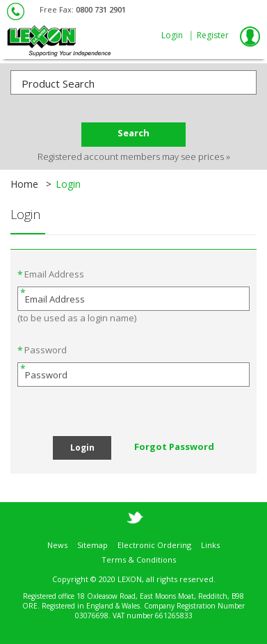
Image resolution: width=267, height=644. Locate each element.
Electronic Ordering (154, 537)
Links (210, 537)
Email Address (54, 274)
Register (213, 35)
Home (24, 184)
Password (46, 350)
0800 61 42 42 (16, 11)
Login (172, 35)
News (57, 537)
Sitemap (92, 537)
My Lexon (250, 36)
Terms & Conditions (139, 552)
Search (133, 133)
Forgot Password (174, 446)
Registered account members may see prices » (134, 156)
